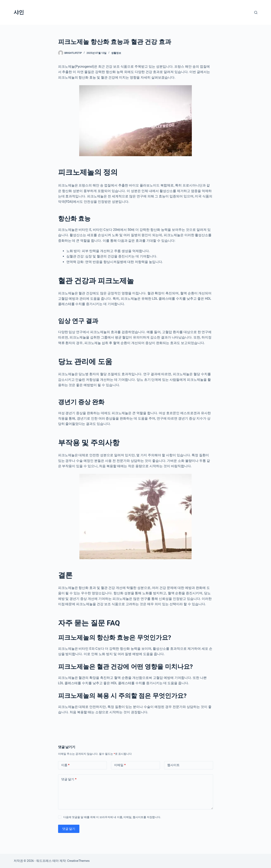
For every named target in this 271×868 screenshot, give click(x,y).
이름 (65, 765)
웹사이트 (173, 765)
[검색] (256, 12)
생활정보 (116, 53)
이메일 (120, 765)
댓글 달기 (69, 779)
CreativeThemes (78, 861)
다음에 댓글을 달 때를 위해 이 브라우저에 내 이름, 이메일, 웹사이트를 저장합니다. (112, 817)
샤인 (19, 12)
